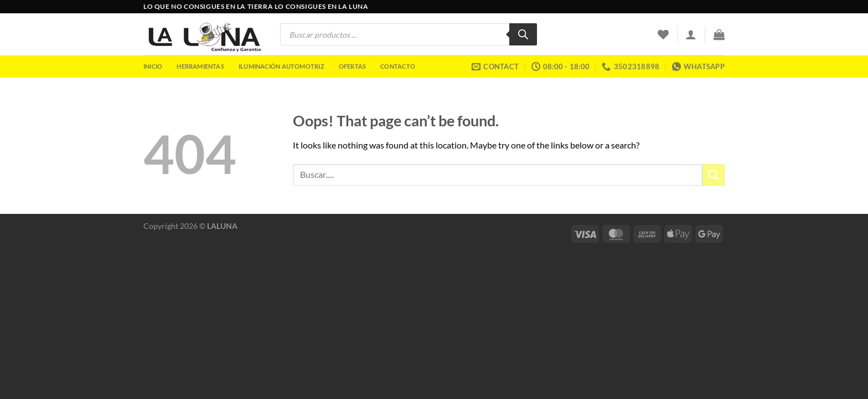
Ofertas (353, 66)
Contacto (398, 66)
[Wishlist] (663, 34)
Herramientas (200, 66)
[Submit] (714, 175)
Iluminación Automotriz (281, 66)
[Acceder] (691, 34)
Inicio (153, 66)
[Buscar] (523, 34)
